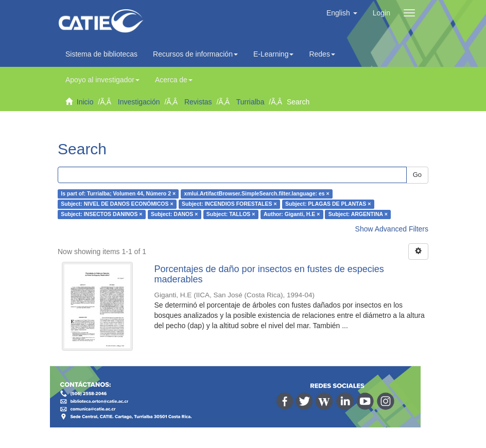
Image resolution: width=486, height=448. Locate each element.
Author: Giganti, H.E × (292, 214)
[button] (342, 13)
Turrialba (250, 102)
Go (417, 175)
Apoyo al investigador (102, 80)
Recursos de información (195, 54)
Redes (322, 54)
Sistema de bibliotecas (101, 54)
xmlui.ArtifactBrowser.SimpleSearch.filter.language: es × (257, 194)
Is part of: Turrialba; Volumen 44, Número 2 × (118, 194)
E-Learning (274, 54)
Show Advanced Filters (392, 229)
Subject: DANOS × (174, 214)
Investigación (139, 102)
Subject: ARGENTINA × (358, 214)
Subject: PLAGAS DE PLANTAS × (328, 204)
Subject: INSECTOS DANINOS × (101, 214)
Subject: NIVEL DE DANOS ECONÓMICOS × (117, 204)
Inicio (85, 102)
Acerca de (174, 80)
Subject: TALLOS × (231, 214)
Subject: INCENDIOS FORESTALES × (229, 204)
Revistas (198, 102)
